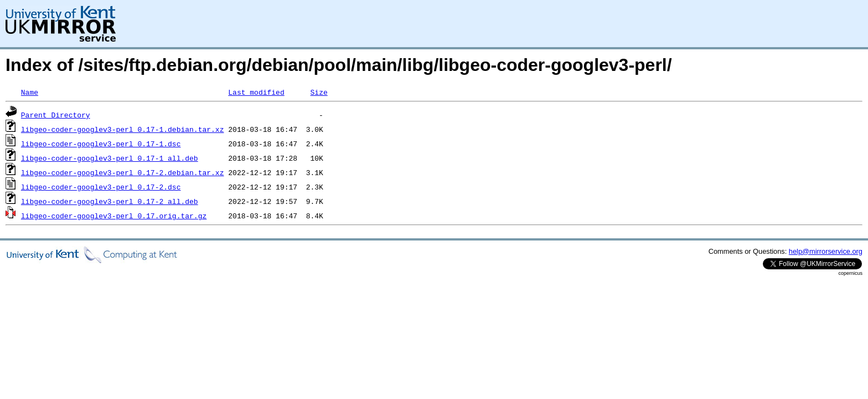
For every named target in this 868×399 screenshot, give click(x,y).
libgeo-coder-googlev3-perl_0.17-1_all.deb (110, 158)
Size (319, 92)
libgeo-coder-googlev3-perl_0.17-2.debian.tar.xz (123, 172)
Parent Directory (56, 115)
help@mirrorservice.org (826, 251)
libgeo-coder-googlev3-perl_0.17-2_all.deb (110, 201)
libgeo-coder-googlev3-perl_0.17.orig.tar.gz (114, 216)
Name (30, 92)
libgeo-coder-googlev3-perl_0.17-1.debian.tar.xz (123, 129)
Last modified (256, 92)
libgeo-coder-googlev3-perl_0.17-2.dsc (101, 187)
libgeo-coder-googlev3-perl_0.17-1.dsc (101, 144)
